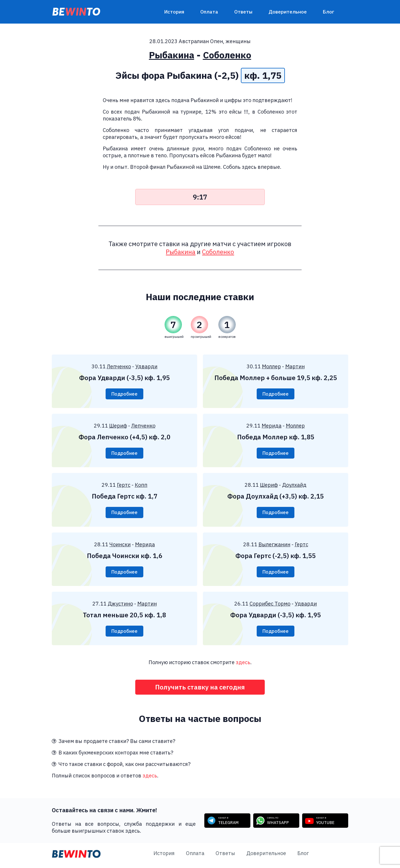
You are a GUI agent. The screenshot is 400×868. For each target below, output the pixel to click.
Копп (141, 486)
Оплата (209, 12)
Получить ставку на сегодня (200, 690)
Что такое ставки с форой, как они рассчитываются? (121, 768)
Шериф (118, 426)
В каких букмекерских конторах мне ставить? (113, 756)
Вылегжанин (274, 546)
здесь (243, 665)
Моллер (271, 366)
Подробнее (124, 394)
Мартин (295, 366)
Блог (329, 12)
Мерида (272, 426)
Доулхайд (294, 486)
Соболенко (227, 55)
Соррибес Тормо (270, 606)
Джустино (120, 606)
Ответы (243, 12)
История (174, 12)
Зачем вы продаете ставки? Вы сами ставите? (114, 745)
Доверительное (288, 12)
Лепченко (119, 366)
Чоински (120, 546)
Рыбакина (172, 55)
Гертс (124, 486)
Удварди (146, 366)
